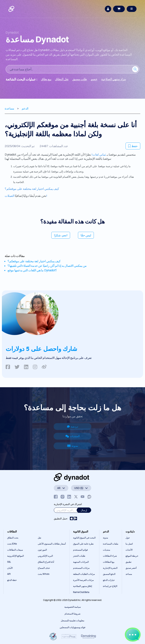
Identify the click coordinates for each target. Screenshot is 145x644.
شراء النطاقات (110, 556)
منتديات (106, 550)
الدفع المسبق (109, 574)
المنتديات (73, 436)
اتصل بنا (129, 544)
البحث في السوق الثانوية (84, 538)
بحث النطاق (13, 538)
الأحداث (129, 550)
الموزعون (42, 550)
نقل (39, 538)
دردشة (72, 427)
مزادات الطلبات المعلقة (84, 574)
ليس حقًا (86, 235)
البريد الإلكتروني (45, 556)
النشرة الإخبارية (110, 568)
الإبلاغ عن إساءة (110, 586)
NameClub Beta (81, 592)
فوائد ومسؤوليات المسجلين (72, 627)
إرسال (84, 510)
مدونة (73, 446)
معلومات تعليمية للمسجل (72, 620)
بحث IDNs (12, 544)
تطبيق (128, 562)
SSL (9, 562)
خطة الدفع (12, 580)
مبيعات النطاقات (15, 550)
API (9, 574)
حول (128, 538)
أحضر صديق (131, 568)
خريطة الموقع (132, 556)
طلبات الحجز (79, 556)
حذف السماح (44, 568)
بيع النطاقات (109, 562)
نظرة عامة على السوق (83, 544)
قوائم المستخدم (80, 550)
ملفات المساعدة (111, 544)
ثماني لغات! (99, 154)
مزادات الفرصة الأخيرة (83, 580)
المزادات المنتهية (81, 562)
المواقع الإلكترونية (15, 556)
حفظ (133, 146)
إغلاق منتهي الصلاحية (83, 586)
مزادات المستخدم (81, 568)
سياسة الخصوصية (73, 607)
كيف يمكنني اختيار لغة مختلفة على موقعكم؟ (32, 189)
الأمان (10, 568)
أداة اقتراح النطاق (46, 562)
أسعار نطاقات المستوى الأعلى (52, 544)
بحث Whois (44, 574)
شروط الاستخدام (72, 614)
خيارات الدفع (109, 580)
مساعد (129, 574)
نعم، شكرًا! (61, 235)
